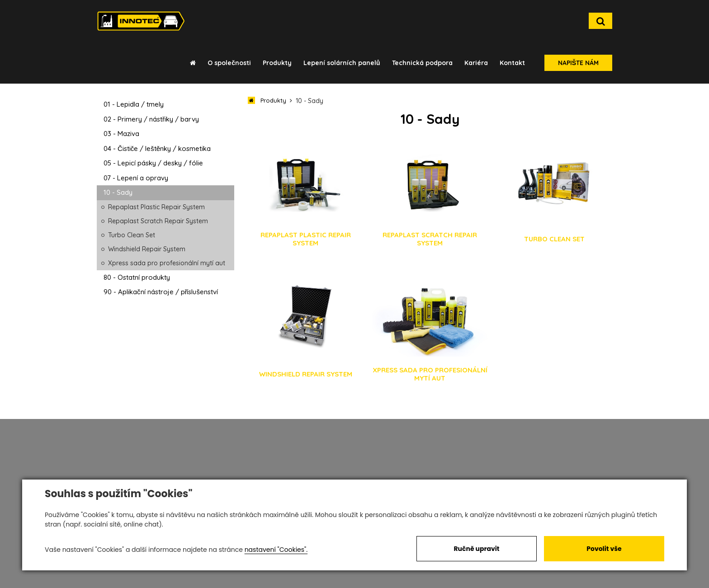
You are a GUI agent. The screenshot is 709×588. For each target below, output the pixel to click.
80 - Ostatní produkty (137, 277)
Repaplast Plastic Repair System (156, 207)
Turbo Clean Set (132, 235)
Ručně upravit (476, 549)
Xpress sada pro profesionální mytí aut (167, 263)
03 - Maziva (121, 134)
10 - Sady (118, 192)
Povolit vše (604, 549)
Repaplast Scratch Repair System (158, 221)
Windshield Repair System (147, 249)
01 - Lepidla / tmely (134, 104)
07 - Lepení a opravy (136, 178)
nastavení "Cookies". (276, 550)
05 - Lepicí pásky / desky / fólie (153, 163)
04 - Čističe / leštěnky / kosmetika (157, 148)
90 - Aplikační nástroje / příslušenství (161, 292)
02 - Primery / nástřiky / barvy (151, 119)
